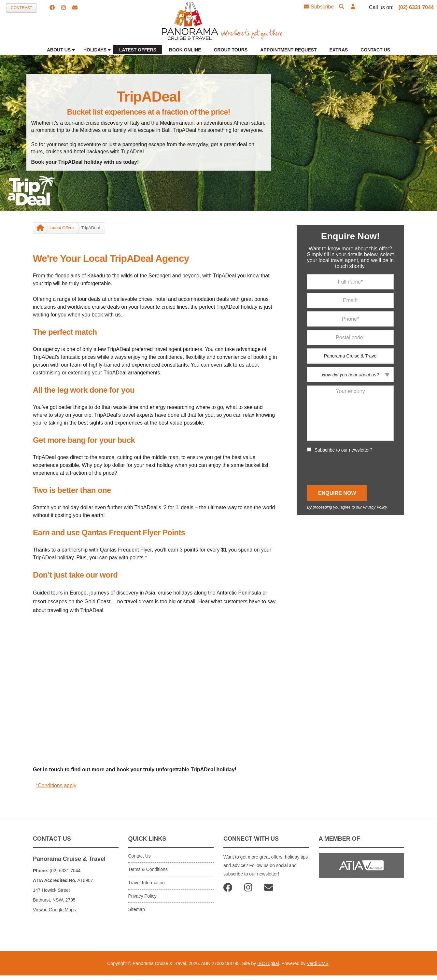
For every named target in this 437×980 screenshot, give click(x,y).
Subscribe (319, 7)
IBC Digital (268, 963)
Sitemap (137, 909)
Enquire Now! (350, 236)
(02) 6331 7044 (416, 7)
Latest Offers (62, 228)
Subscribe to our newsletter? (343, 450)
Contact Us (140, 856)
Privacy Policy (375, 507)
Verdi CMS (318, 963)
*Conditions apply (56, 785)
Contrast (21, 8)
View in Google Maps (54, 910)
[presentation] (357, 469)
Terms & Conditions (148, 869)
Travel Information (147, 883)
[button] (353, 7)
